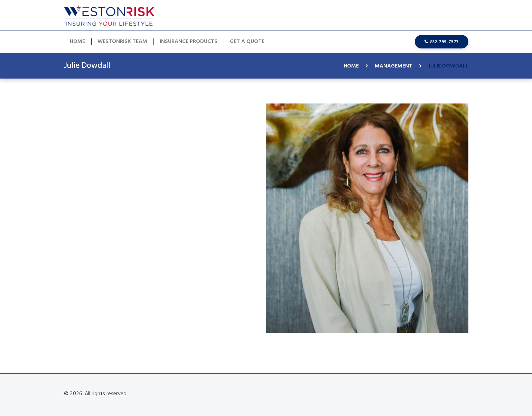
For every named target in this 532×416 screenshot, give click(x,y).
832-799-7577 (445, 42)
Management (394, 66)
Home (351, 66)
